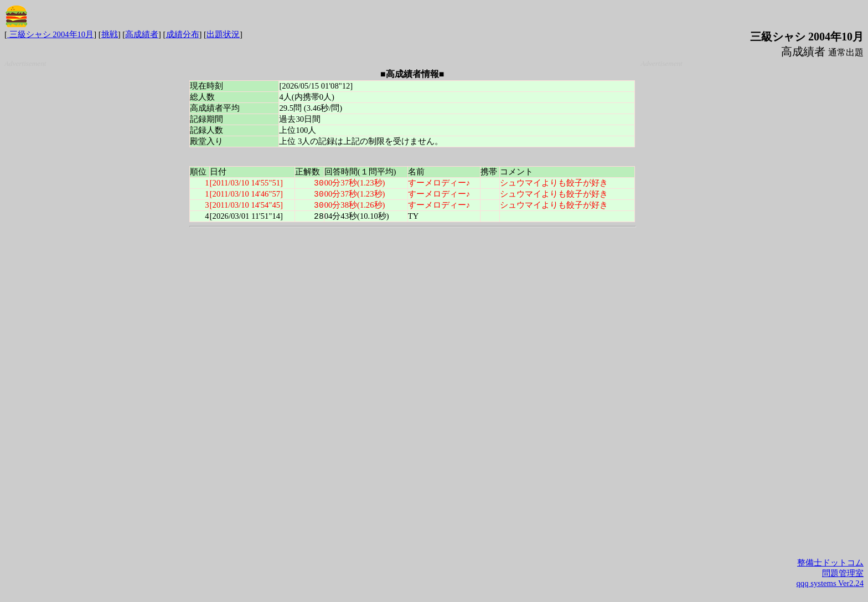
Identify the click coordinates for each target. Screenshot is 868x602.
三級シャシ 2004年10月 (50, 34)
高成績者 (142, 34)
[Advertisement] (94, 234)
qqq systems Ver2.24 (830, 583)
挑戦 (110, 34)
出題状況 (223, 34)
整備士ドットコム (830, 563)
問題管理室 (843, 573)
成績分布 (183, 34)
